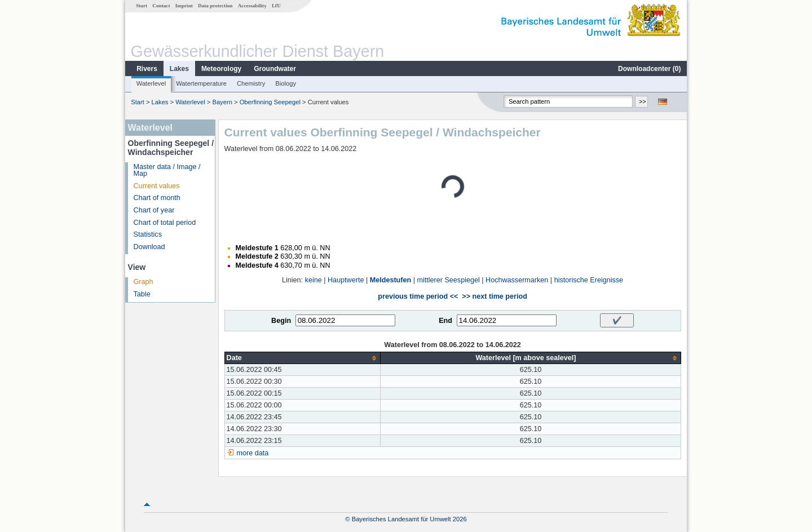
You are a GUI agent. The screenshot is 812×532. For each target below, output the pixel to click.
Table (142, 294)
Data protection (215, 6)
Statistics (148, 234)
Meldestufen (390, 280)
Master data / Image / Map (167, 170)
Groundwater (275, 69)
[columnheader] (303, 358)
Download (149, 247)
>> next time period (494, 296)
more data (253, 453)
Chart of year (154, 210)
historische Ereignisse (589, 280)
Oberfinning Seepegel (270, 102)
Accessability (252, 6)
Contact (161, 6)
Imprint (184, 6)
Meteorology (221, 69)
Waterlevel (151, 83)
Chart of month (157, 198)
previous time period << (418, 296)
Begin (281, 321)
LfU (276, 6)
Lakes (179, 69)
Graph (144, 282)
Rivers (147, 69)
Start (142, 6)
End (445, 321)
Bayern (222, 102)
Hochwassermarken (517, 280)
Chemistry (251, 83)
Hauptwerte (346, 280)
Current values (157, 186)
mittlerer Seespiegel (448, 280)
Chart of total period (165, 223)
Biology (286, 83)
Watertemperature (201, 83)
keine (314, 280)
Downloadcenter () (649, 69)
